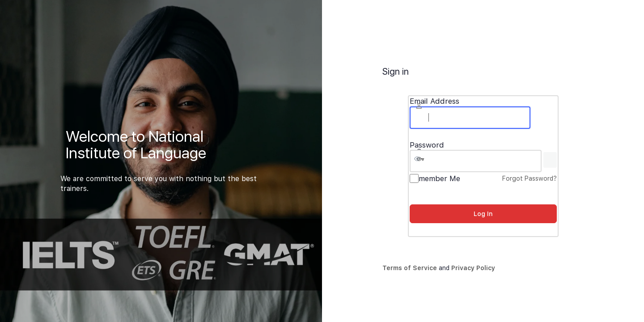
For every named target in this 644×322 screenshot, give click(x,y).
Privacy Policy (473, 268)
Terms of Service (410, 268)
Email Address (434, 101)
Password (427, 145)
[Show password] (550, 160)
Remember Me (435, 178)
